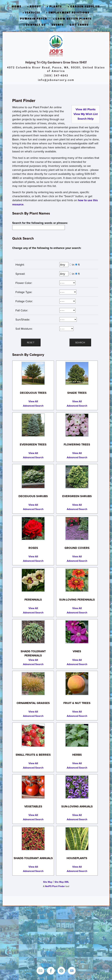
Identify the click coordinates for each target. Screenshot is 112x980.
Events (58, 25)
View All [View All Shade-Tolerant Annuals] (33, 867)
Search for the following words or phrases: (41, 223)
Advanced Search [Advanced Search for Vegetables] (33, 819)
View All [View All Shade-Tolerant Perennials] (33, 660)
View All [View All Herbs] (77, 763)
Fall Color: (21, 310)
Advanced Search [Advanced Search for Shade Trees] (77, 406)
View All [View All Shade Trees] (77, 401)
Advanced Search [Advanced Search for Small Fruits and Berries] (33, 768)
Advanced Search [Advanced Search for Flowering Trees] (77, 457)
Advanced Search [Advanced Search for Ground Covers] (77, 561)
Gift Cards (79, 25)
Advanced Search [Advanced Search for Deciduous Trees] (33, 406)
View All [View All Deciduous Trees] (33, 401)
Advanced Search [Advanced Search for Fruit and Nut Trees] (77, 716)
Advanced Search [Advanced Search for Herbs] (77, 768)
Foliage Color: (23, 301)
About (35, 6)
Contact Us (36, 25)
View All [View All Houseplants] (77, 867)
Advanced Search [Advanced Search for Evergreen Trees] (33, 457)
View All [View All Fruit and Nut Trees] (77, 712)
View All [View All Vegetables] (33, 815)
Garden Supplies (85, 6)
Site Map (48, 882)
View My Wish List (86, 114)
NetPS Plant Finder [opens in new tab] (55, 886)
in (73, 265)
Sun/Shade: (22, 319)
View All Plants (86, 109)
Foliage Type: (23, 292)
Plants (56, 6)
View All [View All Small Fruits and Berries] (33, 763)
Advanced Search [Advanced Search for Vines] (77, 664)
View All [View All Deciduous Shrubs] (33, 505)
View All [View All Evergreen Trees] (33, 453)
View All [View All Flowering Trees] (77, 453)
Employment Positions (69, 13)
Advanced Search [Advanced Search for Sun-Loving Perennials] (77, 613)
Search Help (86, 119)
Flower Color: (23, 283)
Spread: (19, 274)
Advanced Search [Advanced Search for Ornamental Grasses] (33, 716)
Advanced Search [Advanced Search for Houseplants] (77, 871)
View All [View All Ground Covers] (77, 556)
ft (79, 265)
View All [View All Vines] (77, 660)
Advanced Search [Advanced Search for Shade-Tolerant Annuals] (33, 871)
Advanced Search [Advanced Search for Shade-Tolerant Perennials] (33, 664)
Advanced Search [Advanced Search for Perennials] (33, 613)
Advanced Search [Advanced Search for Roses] (33, 561)
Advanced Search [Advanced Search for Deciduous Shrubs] (33, 509)
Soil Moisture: (23, 329)
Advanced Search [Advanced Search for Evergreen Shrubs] (77, 509)
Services (33, 13)
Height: (19, 265)
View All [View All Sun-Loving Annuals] (77, 815)
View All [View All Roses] (33, 556)
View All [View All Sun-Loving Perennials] (77, 608)
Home (17, 6)
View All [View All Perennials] (33, 608)
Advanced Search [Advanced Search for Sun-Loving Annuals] (77, 819)
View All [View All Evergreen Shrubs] (77, 505)
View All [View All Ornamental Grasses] (33, 712)
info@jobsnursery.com (56, 80)
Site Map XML (62, 882)
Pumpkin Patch (34, 19)
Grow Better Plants (74, 19)
